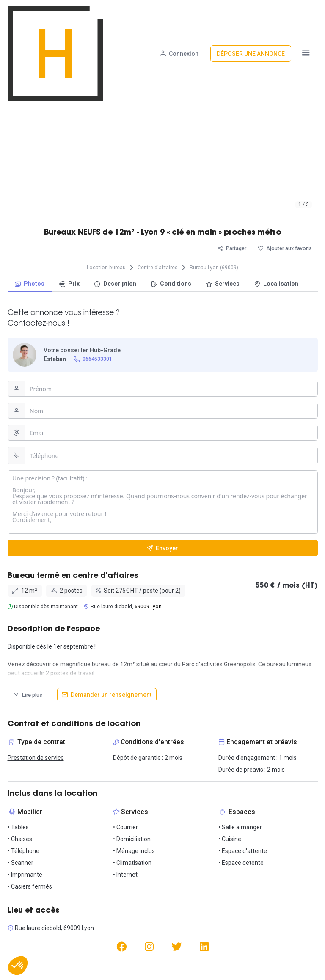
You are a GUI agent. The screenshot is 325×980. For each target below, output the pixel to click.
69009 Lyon (148, 607)
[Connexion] (179, 14)
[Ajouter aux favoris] (285, 248)
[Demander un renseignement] (107, 695)
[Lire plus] (28, 695)
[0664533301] (93, 359)
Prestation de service (36, 758)
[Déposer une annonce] (251, 14)
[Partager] (232, 248)
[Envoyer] (163, 548)
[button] (18, 966)
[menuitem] (30, 284)
